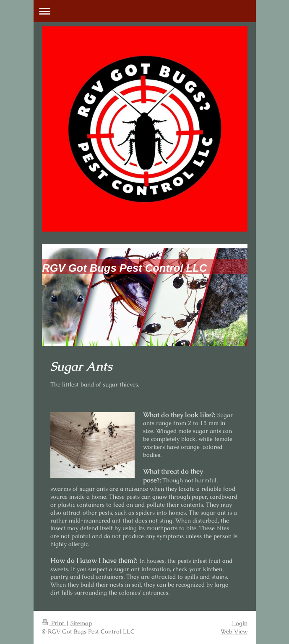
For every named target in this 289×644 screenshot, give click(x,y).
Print (54, 623)
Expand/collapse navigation (145, 11)
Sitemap (81, 623)
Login (240, 623)
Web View (234, 631)
